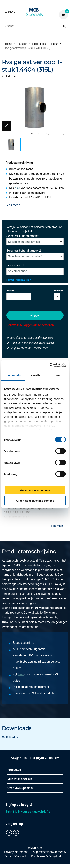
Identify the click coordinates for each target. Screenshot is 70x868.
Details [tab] (36, 375)
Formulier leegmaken (19, 280)
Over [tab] (58, 375)
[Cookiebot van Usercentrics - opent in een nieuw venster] (50, 365)
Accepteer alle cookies (35, 490)
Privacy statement (16, 852)
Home (9, 44)
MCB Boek (9, 737)
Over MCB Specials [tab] (20, 788)
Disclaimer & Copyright (46, 856)
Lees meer (13, 205)
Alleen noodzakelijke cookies (35, 501)
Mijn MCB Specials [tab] (20, 779)
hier (17, 188)
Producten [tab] (14, 770)
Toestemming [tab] (13, 375)
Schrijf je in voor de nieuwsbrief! (27, 812)
